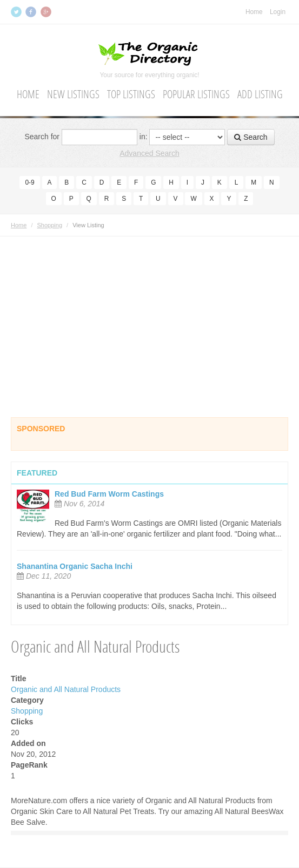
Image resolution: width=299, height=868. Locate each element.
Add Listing (260, 94)
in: (144, 137)
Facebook (32, 12)
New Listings (73, 94)
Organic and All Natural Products (66, 689)
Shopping (50, 225)
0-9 (29, 182)
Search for (42, 137)
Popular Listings (196, 94)
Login (278, 12)
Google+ (47, 12)
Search (251, 137)
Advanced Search (149, 153)
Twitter (17, 12)
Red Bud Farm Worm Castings (109, 494)
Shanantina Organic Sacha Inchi (75, 566)
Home (254, 12)
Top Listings (131, 94)
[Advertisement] (149, 312)
